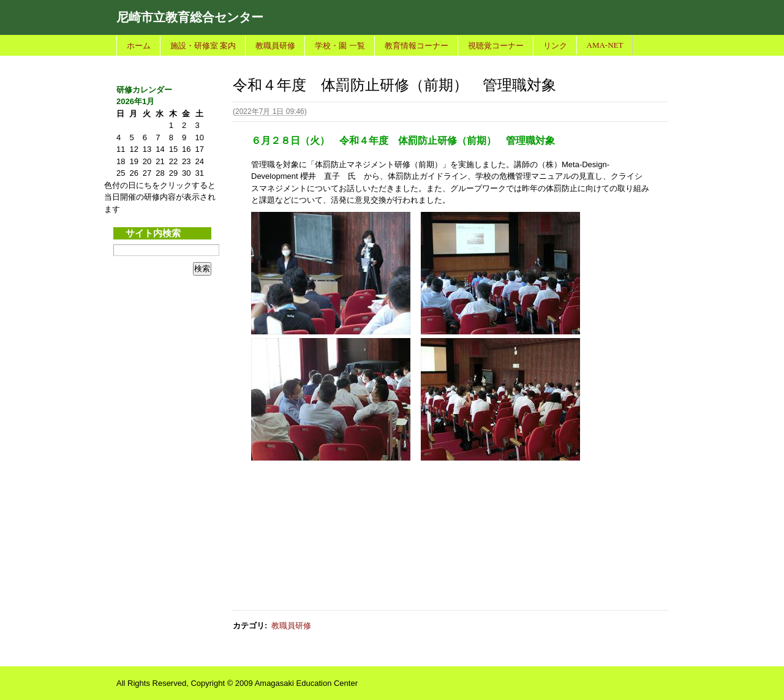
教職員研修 (275, 46)
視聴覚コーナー (496, 46)
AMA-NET (605, 45)
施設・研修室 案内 (203, 46)
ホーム (139, 46)
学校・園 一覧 (340, 46)
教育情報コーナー (417, 46)
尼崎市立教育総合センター (190, 17)
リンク (555, 46)
